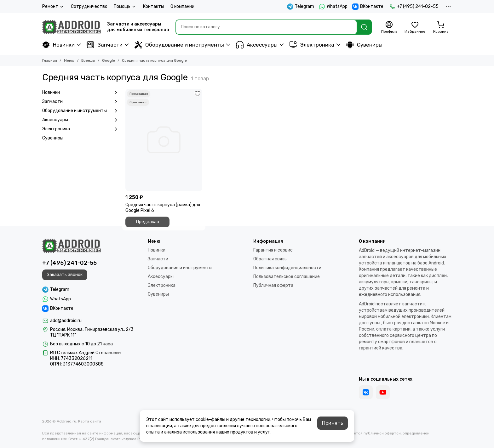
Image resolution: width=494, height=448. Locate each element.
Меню (69, 60)
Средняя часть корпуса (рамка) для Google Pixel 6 (163, 208)
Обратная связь (270, 259)
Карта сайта (90, 421)
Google (109, 60)
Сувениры (364, 45)
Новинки (58, 45)
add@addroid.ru (66, 321)
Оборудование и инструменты (179, 45)
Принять (333, 423)
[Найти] (364, 27)
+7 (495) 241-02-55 (414, 7)
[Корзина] (441, 27)
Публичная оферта (273, 285)
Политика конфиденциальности (287, 268)
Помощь (125, 7)
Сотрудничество (89, 6)
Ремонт (53, 7)
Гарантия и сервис (273, 250)
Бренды (88, 60)
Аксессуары (257, 45)
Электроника (312, 45)
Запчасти (105, 45)
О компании (182, 6)
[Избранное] (415, 27)
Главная (50, 60)
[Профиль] (389, 27)
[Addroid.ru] (72, 27)
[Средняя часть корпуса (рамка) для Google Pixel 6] (164, 140)
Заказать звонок (65, 275)
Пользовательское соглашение (287, 277)
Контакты (154, 6)
